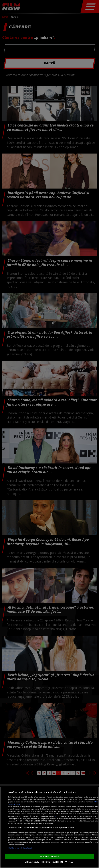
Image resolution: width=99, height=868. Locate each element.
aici (56, 816)
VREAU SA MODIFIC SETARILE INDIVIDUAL (49, 862)
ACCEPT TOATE (49, 856)
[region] (49, 827)
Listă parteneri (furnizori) (20, 848)
